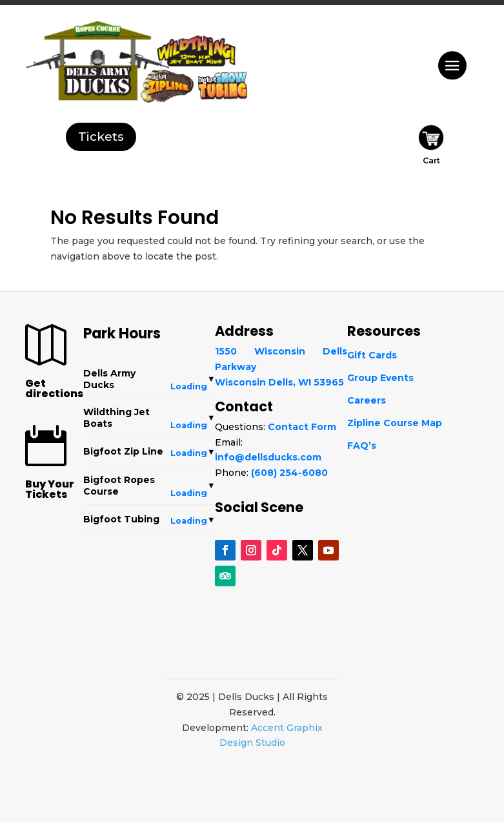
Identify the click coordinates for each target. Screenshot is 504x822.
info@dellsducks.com (268, 457)
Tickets (101, 137)
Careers (367, 400)
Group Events (380, 378)
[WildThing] (197, 46)
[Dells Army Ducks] (90, 70)
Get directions (54, 388)
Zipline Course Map (395, 423)
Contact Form (302, 427)
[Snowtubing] (226, 86)
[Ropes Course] (94, 26)
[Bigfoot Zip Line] (170, 84)
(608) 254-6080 (289, 473)
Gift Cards (372, 355)
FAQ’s (362, 446)
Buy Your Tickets (50, 489)
